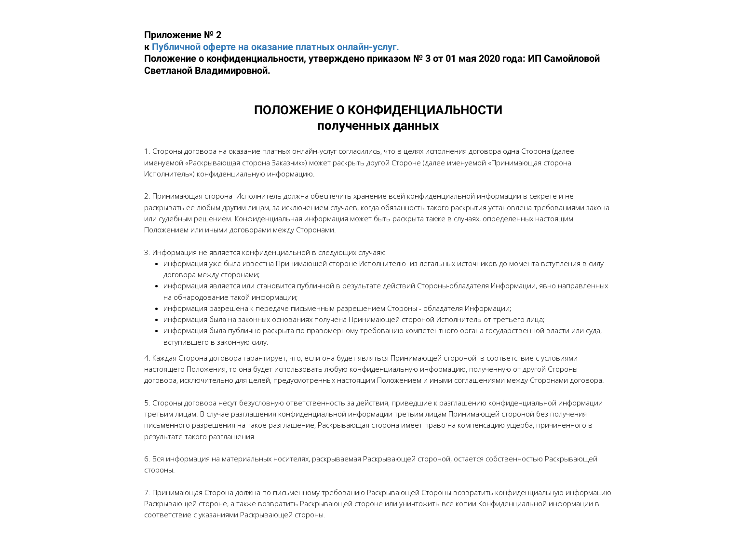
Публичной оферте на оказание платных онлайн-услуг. (276, 47)
